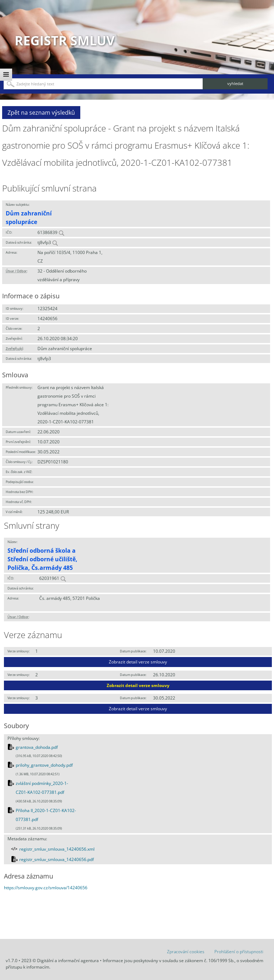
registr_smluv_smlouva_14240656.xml (57, 849)
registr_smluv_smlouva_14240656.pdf (57, 859)
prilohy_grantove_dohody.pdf (44, 765)
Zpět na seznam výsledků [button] (41, 113)
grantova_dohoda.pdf (37, 747)
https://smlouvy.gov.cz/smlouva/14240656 (46, 888)
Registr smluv (65, 41)
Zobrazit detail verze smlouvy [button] (138, 662)
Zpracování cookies (186, 952)
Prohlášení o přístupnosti (239, 952)
